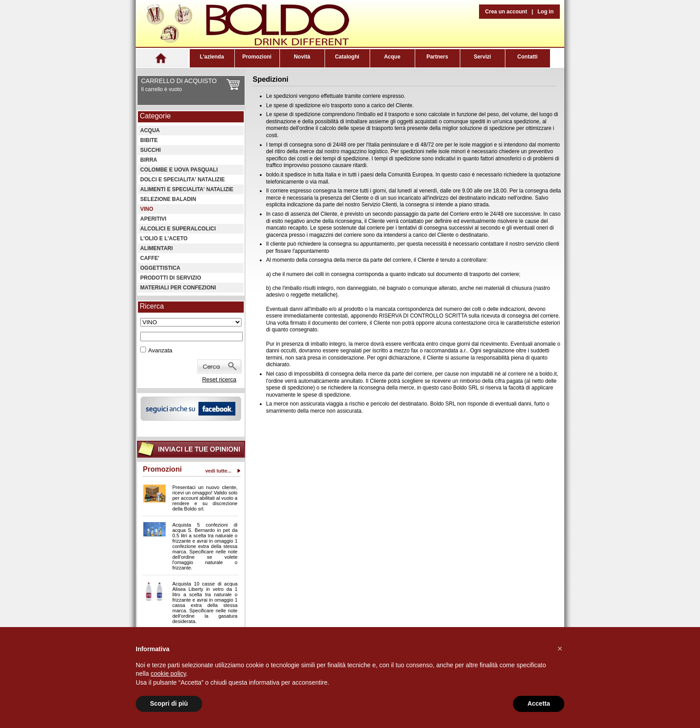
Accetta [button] (539, 703)
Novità (302, 57)
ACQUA (150, 130)
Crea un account (506, 12)
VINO (147, 209)
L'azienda (212, 57)
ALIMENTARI (156, 248)
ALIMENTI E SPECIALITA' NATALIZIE (187, 189)
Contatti (527, 57)
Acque (392, 57)
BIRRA (149, 160)
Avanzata (160, 350)
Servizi (482, 57)
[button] (560, 649)
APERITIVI (153, 219)
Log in (546, 12)
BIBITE (149, 140)
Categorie (155, 116)
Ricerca (152, 306)
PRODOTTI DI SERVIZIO (171, 278)
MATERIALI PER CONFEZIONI (178, 288)
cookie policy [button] (168, 674)
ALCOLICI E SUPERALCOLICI (178, 229)
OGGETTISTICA (160, 268)
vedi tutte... (218, 471)
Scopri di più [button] (169, 703)
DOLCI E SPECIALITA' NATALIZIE (183, 180)
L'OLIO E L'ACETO (164, 238)
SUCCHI (150, 150)
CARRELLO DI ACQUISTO (179, 81)
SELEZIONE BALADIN (168, 199)
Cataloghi (347, 57)
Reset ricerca (219, 379)
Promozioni (257, 57)
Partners (437, 57)
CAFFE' (150, 258)
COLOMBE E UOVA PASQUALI (179, 170)
